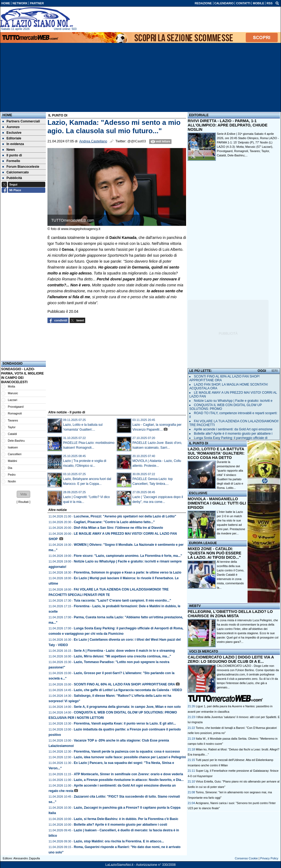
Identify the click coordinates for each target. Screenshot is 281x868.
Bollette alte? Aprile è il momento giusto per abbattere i (233, 434)
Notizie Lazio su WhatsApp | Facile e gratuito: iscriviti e (233, 401)
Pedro (12, 475)
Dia (10, 468)
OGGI (262, 371)
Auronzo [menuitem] (11, 127)
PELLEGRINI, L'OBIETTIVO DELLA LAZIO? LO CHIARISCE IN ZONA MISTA (230, 614)
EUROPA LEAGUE (203, 543)
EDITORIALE (199, 115)
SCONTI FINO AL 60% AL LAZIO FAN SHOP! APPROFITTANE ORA (124, 684)
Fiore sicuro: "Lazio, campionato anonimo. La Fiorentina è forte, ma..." (128, 556)
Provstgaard (16, 407)
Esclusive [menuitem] (12, 133)
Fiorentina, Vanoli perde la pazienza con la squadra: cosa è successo (127, 752)
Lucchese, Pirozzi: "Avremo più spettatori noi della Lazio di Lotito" (125, 516)
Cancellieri (15, 454)
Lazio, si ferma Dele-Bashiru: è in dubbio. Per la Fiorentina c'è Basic (126, 819)
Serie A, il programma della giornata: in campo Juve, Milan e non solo (127, 707)
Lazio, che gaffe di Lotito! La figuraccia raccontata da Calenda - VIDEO (128, 690)
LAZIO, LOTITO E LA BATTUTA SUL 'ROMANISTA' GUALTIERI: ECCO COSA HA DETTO (216, 453)
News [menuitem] (9, 150)
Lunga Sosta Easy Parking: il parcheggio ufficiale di (231, 438)
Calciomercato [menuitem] (16, 172)
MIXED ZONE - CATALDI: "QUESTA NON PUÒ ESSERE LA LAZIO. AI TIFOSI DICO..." (215, 553)
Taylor (12, 427)
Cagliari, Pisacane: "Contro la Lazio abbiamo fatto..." (114, 522)
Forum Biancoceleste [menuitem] (21, 167)
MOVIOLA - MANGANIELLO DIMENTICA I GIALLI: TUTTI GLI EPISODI (217, 503)
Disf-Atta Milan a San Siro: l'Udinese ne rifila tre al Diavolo (119, 528)
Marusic (13, 393)
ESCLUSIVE (198, 493)
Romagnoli (15, 413)
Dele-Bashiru (16, 441)
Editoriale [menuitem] (12, 138)
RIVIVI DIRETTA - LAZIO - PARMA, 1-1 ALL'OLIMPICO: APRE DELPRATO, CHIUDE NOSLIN (228, 125)
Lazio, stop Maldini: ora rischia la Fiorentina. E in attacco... (119, 841)
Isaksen (13, 447)
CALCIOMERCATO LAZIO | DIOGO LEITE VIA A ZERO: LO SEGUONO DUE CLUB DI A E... (231, 659)
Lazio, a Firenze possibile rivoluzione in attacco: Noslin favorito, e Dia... (129, 780)
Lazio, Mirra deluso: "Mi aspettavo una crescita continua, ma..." (123, 656)
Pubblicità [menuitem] (12, 178)
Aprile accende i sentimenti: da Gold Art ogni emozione (233, 429)
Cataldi (12, 434)
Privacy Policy (269, 858)
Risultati (23, 502)
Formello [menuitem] (11, 161)
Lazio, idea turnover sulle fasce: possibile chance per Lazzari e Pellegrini (130, 757)
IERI (275, 371)
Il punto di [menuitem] (12, 155)
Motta (11, 386)
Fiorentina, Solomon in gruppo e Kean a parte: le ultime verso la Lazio (128, 572)
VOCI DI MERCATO (204, 651)
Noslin (12, 481)
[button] (23, 494)
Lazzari (13, 400)
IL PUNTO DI (199, 443)
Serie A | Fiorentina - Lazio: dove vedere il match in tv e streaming (124, 651)
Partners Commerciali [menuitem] (21, 121)
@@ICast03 (137, 141)
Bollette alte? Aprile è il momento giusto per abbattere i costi (121, 825)
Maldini (12, 461)
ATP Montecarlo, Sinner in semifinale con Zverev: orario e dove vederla (128, 774)
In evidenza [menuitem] (13, 144)
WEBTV (195, 606)
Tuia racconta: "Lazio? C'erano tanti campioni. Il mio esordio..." (123, 601)
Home (7, 115)
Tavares (13, 420)
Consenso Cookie (246, 858)
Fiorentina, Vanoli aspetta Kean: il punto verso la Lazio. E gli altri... (125, 723)
